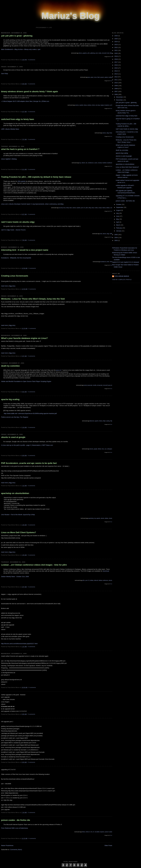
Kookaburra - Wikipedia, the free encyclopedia (16, 258)
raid (101, 234)
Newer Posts (5, 845)
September (120, 207)
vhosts (111, 518)
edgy (108, 133)
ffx (91, 832)
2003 (116, 240)
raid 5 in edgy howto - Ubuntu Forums (13, 230)
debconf (96, 580)
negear (102, 105)
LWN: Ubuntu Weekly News (10, 129)
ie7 (93, 832)
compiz (100, 208)
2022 (116, 47)
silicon (80, 53)
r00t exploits (22, 181)
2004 (116, 238)
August (119, 210)
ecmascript (100, 385)
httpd (104, 421)
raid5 (111, 234)
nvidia (100, 53)
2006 (116, 94)
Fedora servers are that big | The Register (15, 417)
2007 (116, 91)
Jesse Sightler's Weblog (9, 159)
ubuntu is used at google (13, 437)
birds (108, 262)
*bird (111, 262)
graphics (85, 53)
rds (86, 163)
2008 (116, 89)
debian (108, 208)
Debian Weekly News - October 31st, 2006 (15, 577)
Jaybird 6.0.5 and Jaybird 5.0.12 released (126, 262)
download (106, 571)
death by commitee (10, 366)
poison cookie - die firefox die (16, 820)
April (118, 222)
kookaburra (103, 262)
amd (97, 53)
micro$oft (97, 832)
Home (11, 845)
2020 (116, 53)
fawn (71, 208)
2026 (116, 36)
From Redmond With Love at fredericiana (15, 828)
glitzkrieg (93, 53)
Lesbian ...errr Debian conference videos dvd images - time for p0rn (34, 565)
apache (97, 421)
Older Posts (108, 845)
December (120, 97)
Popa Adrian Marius (122, 276)
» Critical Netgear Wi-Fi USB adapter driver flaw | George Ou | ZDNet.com (25, 101)
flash (99, 77)
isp (80, 163)
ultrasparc (110, 449)
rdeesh (83, 163)
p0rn (89, 53)
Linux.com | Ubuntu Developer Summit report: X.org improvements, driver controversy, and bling (32, 204)
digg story (12, 286)
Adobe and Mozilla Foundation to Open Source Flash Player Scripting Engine (26, 381)
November (120, 100)
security (61, 208)
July (118, 213)
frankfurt (105, 163)
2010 (116, 83)
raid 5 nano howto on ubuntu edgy (18, 222)
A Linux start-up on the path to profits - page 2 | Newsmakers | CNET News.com (27, 445)
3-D (111, 208)
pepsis (106, 77)
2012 (116, 77)
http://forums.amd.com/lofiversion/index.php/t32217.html (19, 644)
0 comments (31, 60)
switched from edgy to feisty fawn (18, 119)
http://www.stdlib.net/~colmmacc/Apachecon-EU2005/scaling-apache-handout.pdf (30, 413)
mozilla (95, 385)
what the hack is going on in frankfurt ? (20, 149)
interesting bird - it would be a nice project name (25, 250)
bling (111, 53)
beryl (93, 208)
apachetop (91, 518)
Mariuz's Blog (71, 16)
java (89, 77)
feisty (111, 133)
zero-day (98, 105)
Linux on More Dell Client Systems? (19, 532)
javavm (102, 77)
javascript (90, 385)
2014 (116, 71)
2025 (116, 39)
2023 (116, 45)
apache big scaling (10, 399)
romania (100, 163)
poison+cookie (108, 832)
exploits (81, 105)
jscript (85, 385)
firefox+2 (88, 832)
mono (95, 77)
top (95, 518)
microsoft (104, 53)
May (118, 219)
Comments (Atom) (16, 850)
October (119, 204)
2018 (116, 59)
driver (93, 105)
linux (65, 208)
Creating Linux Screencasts (15, 276)
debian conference (103, 580)
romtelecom (91, 163)
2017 (116, 62)
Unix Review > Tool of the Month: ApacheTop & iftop (18, 515)
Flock (111, 57)
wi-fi (111, 105)
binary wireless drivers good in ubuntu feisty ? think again (30, 92)
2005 (116, 235)
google (96, 449)
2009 (116, 86)
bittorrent (92, 421)
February (119, 228)
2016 (116, 65)
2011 (116, 80)
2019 (116, 56)
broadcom (107, 105)
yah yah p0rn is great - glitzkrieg (17, 36)
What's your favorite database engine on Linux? (24, 338)
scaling (108, 421)
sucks (96, 163)
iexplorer (102, 832)
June (118, 216)
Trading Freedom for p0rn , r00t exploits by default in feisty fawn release (36, 177)
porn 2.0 (83, 208)
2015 (116, 68)
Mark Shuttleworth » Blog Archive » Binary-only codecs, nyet (21, 49)
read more (4, 286)
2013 (116, 74)
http (111, 421)
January (119, 231)
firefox (84, 832)
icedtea (110, 77)
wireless (89, 105)
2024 (116, 42)
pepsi (92, 77)
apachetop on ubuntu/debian (15, 493)
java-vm (59, 370)
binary (85, 105)
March (118, 225)
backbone (110, 163)
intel (108, 53)
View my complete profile (122, 280)
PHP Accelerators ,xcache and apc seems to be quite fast (29, 463)
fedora (104, 208)
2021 (116, 50)
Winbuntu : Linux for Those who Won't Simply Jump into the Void (33, 299)
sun (106, 449)
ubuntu (77, 105)
